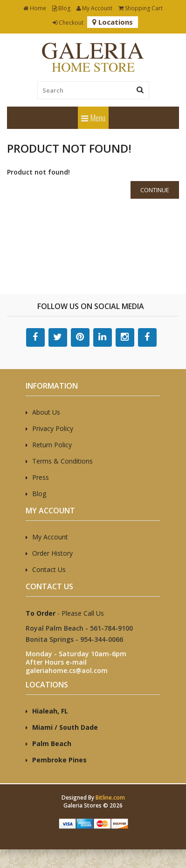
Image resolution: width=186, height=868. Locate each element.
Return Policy (52, 445)
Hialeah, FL (50, 711)
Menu (93, 118)
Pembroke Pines (59, 760)
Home (35, 8)
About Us (46, 412)
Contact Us (49, 569)
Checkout (68, 23)
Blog (61, 8)
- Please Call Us (65, 613)
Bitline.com (110, 797)
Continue (155, 190)
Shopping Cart (141, 8)
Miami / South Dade (65, 727)
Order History (52, 553)
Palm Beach (52, 744)
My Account (94, 8)
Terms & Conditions (62, 461)
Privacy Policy (53, 428)
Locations (113, 22)
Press (41, 477)
